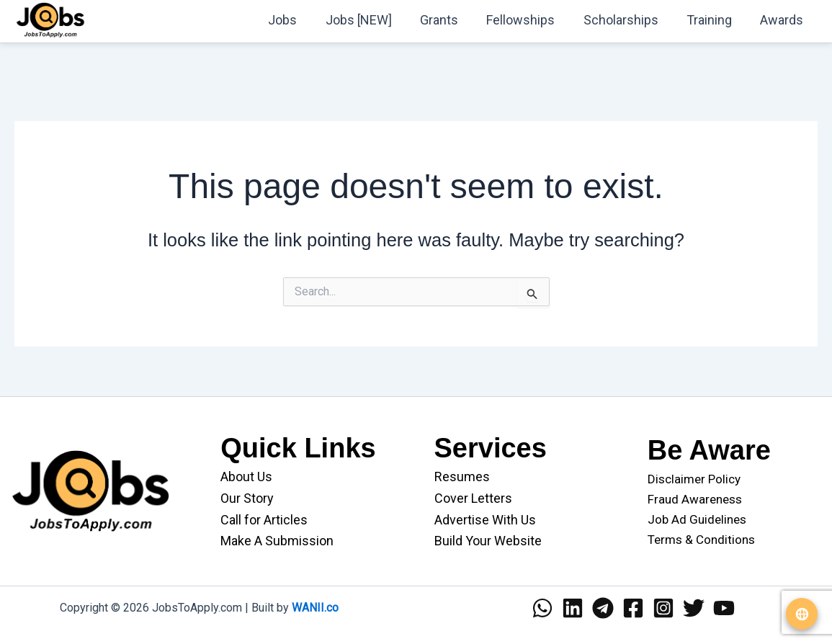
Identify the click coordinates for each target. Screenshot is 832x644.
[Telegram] (603, 608)
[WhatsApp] (542, 608)
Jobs (298, 20)
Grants (450, 20)
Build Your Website (488, 541)
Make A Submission (277, 541)
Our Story (247, 498)
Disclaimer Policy (694, 479)
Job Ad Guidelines (697, 519)
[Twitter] (694, 608)
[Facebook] (633, 608)
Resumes (462, 477)
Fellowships (529, 20)
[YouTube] (724, 608)
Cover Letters (473, 498)
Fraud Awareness (695, 499)
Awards (783, 20)
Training (713, 20)
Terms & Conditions (701, 540)
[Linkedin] (573, 608)
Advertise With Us (485, 520)
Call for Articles (264, 520)
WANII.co (315, 608)
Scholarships (627, 20)
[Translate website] (802, 614)
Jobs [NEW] (372, 20)
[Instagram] (663, 608)
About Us (246, 477)
